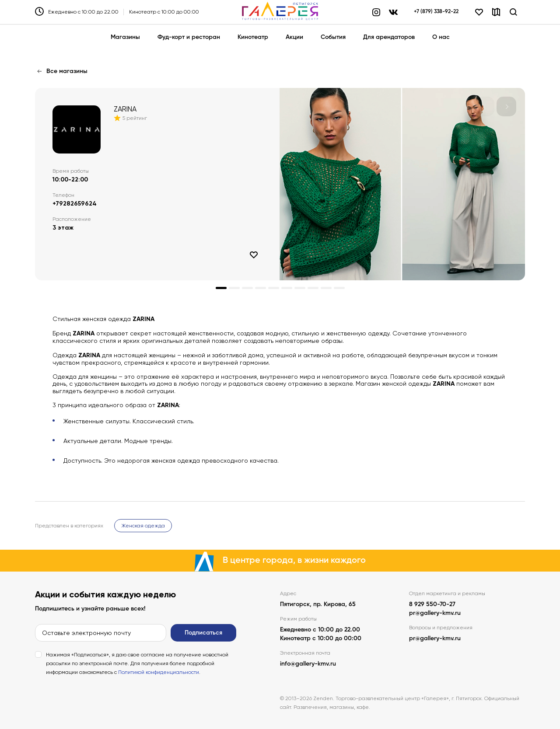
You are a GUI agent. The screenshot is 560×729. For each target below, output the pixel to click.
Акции (294, 37)
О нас (441, 37)
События (333, 37)
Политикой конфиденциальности (159, 672)
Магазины (125, 37)
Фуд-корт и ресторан (189, 37)
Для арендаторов (389, 37)
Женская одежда (143, 526)
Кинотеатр (253, 37)
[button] (506, 106)
